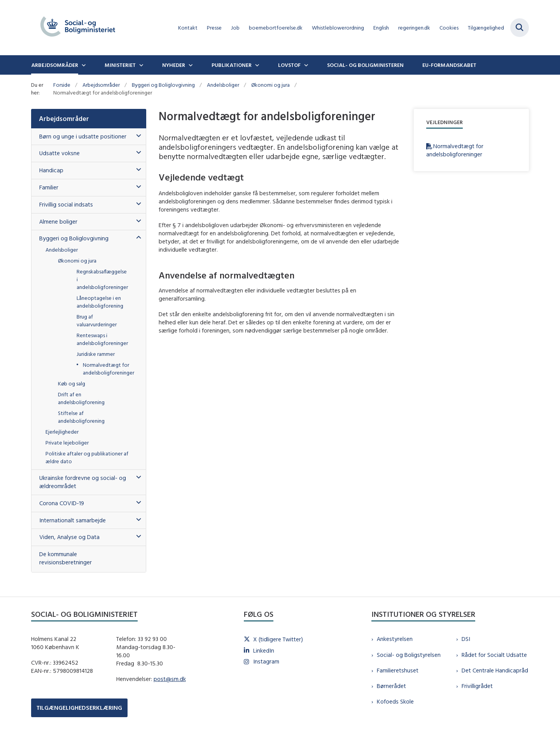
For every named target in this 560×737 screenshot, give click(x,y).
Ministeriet (120, 65)
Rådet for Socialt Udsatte (494, 655)
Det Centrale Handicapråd (495, 670)
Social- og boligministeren (365, 65)
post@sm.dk (170, 679)
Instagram (266, 661)
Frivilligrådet (477, 686)
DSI (466, 639)
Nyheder (174, 65)
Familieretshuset (398, 670)
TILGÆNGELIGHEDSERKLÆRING (79, 708)
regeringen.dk (414, 28)
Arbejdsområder (55, 65)
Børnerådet (391, 686)
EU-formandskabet (449, 65)
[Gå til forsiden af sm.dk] (78, 28)
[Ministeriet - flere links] (140, 65)
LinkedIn (264, 650)
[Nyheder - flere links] (190, 65)
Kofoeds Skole (395, 701)
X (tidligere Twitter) (278, 639)
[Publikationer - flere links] (256, 65)
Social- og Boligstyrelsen (409, 655)
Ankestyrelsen (395, 639)
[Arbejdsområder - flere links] (83, 65)
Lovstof (289, 65)
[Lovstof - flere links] (305, 65)
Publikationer (232, 65)
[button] (137, 136)
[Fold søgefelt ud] (520, 28)
